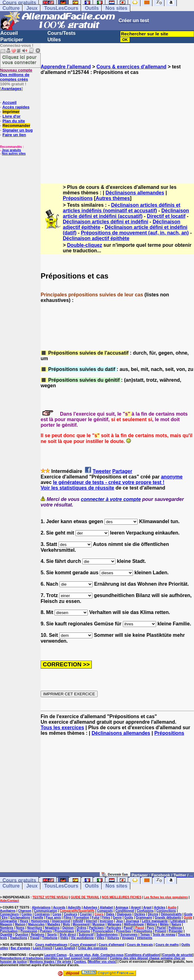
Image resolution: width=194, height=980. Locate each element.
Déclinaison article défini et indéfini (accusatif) (126, 213)
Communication (46, 911)
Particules (114, 928)
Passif (128, 928)
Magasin (6, 924)
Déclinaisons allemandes (135, 193)
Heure (24, 921)
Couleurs (70, 914)
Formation (82, 918)
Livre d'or (12, 116)
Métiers (152, 924)
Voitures (113, 938)
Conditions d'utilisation (143, 955)
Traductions (19, 938)
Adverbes (91, 907)
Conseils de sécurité (178, 955)
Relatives (38, 935)
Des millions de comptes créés (16, 75)
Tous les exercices (62, 728)
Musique (99, 924)
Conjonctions (166, 911)
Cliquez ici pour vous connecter (19, 59)
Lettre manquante (155, 921)
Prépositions (78, 198)
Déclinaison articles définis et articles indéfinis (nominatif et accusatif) (122, 208)
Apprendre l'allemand (66, 67)
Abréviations (41, 907)
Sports (52, 935)
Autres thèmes (113, 198)
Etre (5, 918)
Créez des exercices (93, 948)
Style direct (68, 935)
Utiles (54, 40)
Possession (29, 931)
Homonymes (40, 921)
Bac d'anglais (20, 948)
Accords (59, 907)
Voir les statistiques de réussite (77, 488)
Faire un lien (14, 135)
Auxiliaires (8, 911)
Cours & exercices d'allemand (131, 67)
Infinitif (78, 921)
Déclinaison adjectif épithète (96, 238)
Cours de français (140, 945)
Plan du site (14, 121)
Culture (11, 8)
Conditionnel (125, 911)
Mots (66, 924)
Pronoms (83, 931)
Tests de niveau (164, 935)
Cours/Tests (61, 33)
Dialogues (124, 914)
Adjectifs (74, 907)
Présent (161, 931)
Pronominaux (64, 931)
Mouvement (81, 924)
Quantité (6, 935)
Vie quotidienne (83, 938)
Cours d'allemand (111, 945)
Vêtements (145, 938)
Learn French (43, 948)
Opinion (68, 928)
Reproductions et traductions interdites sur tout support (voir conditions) (54, 958)
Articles (160, 907)
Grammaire (144, 918)
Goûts (129, 918)
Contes (26, 914)
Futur (96, 918)
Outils (92, 8)
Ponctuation (9, 931)
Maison (20, 924)
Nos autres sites (14, 154)
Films (67, 918)
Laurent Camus (56, 955)
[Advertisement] (117, 124)
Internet (92, 921)
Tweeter (102, 471)
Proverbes (123, 931)
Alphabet (106, 907)
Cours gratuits (19, 880)
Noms (20, 928)
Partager (122, 471)
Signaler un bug (18, 130)
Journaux (133, 921)
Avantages (11, 89)
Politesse (175, 928)
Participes (96, 928)
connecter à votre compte (111, 499)
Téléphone (50, 938)
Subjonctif (86, 935)
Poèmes (46, 931)
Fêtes (106, 918)
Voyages (128, 938)
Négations (52, 928)
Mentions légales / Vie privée (51, 962)
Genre (117, 918)
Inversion (107, 921)
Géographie (9, 921)
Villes (100, 938)
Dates (110, 914)
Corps (57, 914)
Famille (38, 918)
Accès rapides (16, 107)
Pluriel (161, 928)
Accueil (9, 33)
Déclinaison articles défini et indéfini (105, 222)
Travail (35, 938)
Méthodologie (134, 924)
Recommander (16, 126)
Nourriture (35, 928)
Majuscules (36, 924)
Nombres (7, 928)
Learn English (65, 948)
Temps (145, 935)
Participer (12, 40)
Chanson (25, 911)
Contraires (42, 914)
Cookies (80, 962)
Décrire (153, 914)
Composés (105, 911)
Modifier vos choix (102, 962)
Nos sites (116, 8)
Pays (150, 928)
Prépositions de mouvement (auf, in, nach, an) (135, 233)
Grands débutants (168, 918)
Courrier (86, 914)
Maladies (54, 924)
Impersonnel (61, 921)
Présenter (176, 931)
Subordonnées (107, 935)
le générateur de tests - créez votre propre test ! (109, 482)
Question (22, 935)
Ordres (81, 928)
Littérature (178, 921)
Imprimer (11, 112)
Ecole (188, 914)
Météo (164, 924)
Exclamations (20, 918)
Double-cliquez (85, 245)
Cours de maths (167, 945)
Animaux (122, 907)
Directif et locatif (166, 216)
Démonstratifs (171, 914)
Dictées (140, 914)
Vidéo (64, 938)
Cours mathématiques (51, 945)
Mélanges (115, 924)
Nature (176, 924)
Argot (147, 907)
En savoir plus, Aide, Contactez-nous (97, 955)
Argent (136, 907)
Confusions (145, 911)
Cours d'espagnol (83, 945)
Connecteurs (9, 914)
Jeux (32, 8)
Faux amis (53, 918)
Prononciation (103, 931)
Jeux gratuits (11, 150)
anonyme (172, 477)
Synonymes (129, 935)
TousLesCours (61, 8)
